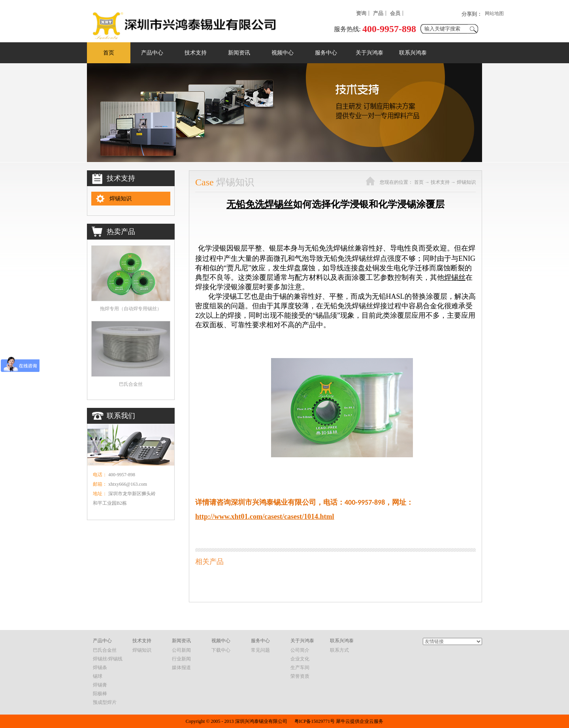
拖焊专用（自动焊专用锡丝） (131, 309)
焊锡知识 (466, 182)
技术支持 (440, 182)
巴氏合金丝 (131, 384)
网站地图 (494, 13)
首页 (109, 53)
